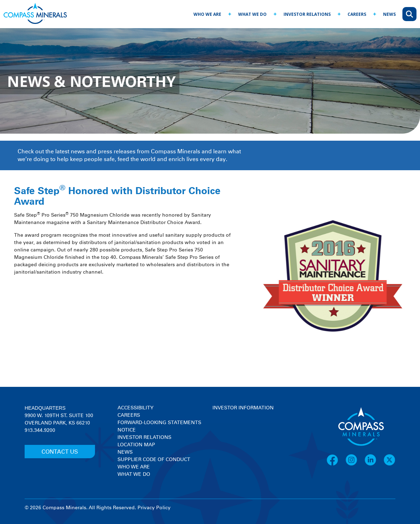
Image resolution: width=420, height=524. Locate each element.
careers (357, 14)
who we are (207, 14)
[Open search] (409, 14)
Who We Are (134, 467)
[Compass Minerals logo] (35, 14)
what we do (252, 14)
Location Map (136, 445)
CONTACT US (60, 452)
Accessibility (135, 408)
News (125, 452)
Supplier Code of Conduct (154, 460)
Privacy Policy (154, 508)
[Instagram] (355, 465)
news (389, 14)
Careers (129, 415)
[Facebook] (336, 465)
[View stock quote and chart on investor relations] (245, 438)
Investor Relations (144, 437)
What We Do (134, 474)
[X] (389, 465)
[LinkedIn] (374, 465)
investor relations (307, 14)
